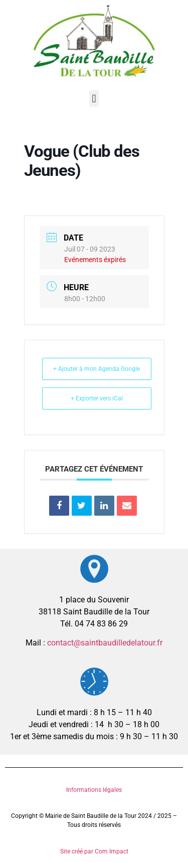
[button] (94, 98)
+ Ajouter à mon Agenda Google (97, 369)
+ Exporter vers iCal (97, 398)
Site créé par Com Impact (94, 851)
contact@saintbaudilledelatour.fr (105, 643)
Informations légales (94, 790)
